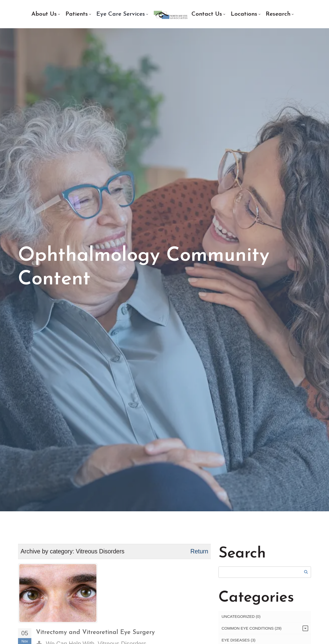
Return (199, 553)
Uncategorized (241, 617)
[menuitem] (45, 14)
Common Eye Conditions (252, 629)
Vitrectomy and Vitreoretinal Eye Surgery (95, 634)
